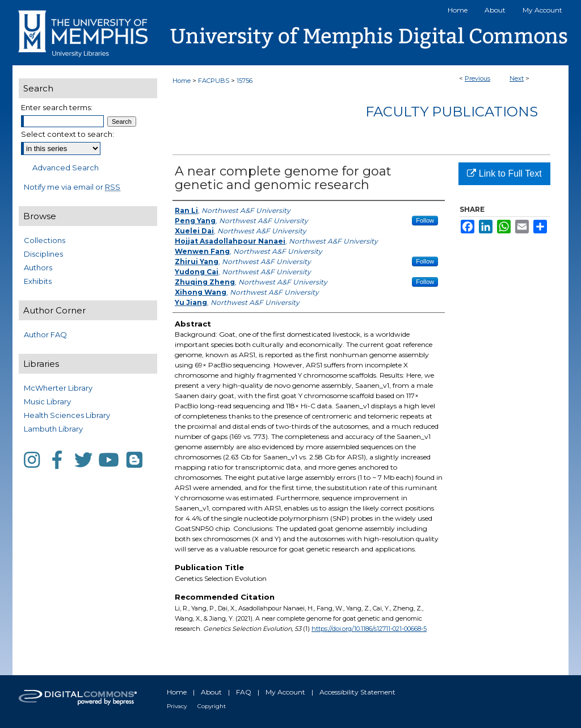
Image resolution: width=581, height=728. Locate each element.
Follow (425, 220)
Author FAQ (45, 334)
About (211, 692)
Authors (38, 267)
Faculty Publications (452, 112)
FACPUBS (214, 81)
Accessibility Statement (357, 692)
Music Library (47, 401)
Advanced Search (66, 168)
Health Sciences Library (67, 415)
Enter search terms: (57, 107)
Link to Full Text (504, 173)
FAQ (244, 692)
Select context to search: (68, 134)
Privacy (177, 706)
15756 (245, 81)
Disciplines (43, 254)
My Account (285, 692)
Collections (45, 240)
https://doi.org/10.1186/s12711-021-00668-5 (369, 629)
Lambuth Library (53, 429)
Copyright (212, 706)
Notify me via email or (72, 187)
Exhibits (38, 281)
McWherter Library (58, 388)
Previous (477, 78)
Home (182, 81)
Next (517, 78)
